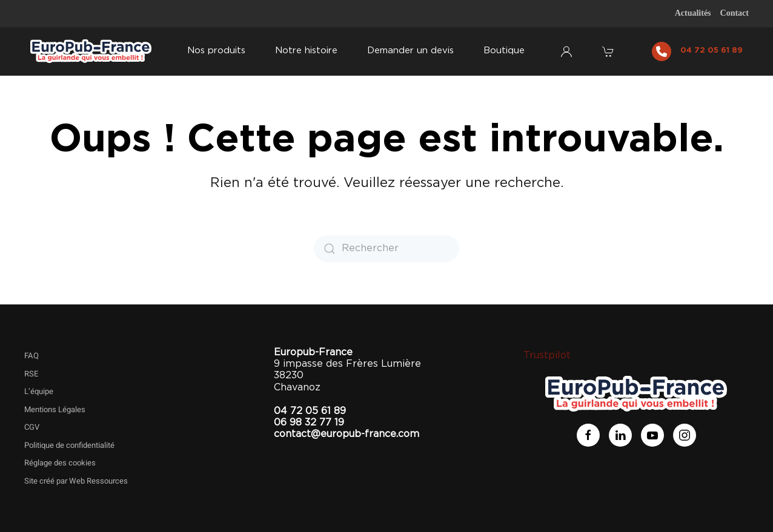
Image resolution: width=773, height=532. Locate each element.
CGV (32, 427)
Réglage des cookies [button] (60, 463)
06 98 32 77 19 (309, 422)
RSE (31, 374)
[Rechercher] (386, 249)
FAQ (32, 356)
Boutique (504, 51)
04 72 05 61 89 (712, 51)
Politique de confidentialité (69, 445)
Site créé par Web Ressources (76, 481)
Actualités (693, 13)
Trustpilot (547, 355)
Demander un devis (410, 51)
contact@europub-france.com (347, 434)
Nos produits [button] (216, 51)
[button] (609, 51)
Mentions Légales (55, 409)
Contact (735, 13)
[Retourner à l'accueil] (91, 51)
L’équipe (39, 391)
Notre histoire (306, 51)
